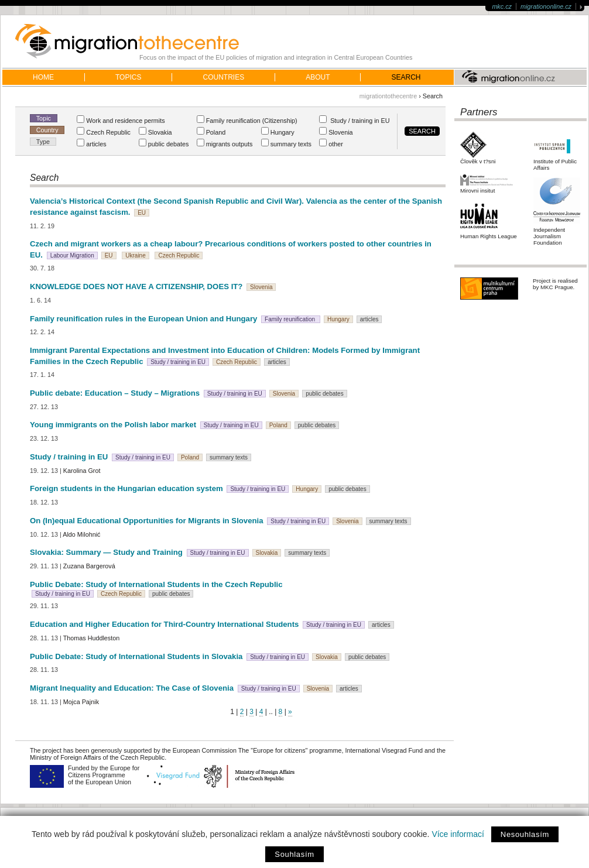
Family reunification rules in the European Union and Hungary (143, 319)
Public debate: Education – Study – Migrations (115, 393)
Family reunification (291, 319)
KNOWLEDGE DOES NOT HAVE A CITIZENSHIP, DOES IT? (136, 287)
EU (142, 213)
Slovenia (261, 287)
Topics (128, 77)
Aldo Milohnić (81, 534)
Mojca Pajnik (81, 702)
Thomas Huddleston (92, 638)
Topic (44, 118)
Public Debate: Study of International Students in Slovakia (136, 656)
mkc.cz (502, 6)
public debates (325, 394)
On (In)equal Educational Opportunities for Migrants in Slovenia (147, 521)
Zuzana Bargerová (89, 566)
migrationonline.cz (546, 6)
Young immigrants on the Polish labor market (114, 425)
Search (406, 77)
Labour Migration (72, 255)
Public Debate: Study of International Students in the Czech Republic (156, 584)
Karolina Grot (82, 471)
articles (369, 319)
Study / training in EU (178, 362)
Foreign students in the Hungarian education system (126, 488)
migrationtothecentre (388, 96)
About (318, 77)
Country (47, 130)
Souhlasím (294, 854)
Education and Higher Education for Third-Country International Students (164, 624)
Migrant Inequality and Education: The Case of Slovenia (132, 688)
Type (43, 142)
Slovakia (267, 553)
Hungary (338, 319)
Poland (278, 425)
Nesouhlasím (525, 834)
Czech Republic (179, 255)
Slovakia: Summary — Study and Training (106, 552)
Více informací (458, 834)
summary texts (229, 457)
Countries (223, 77)
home (43, 77)
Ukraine (135, 255)
